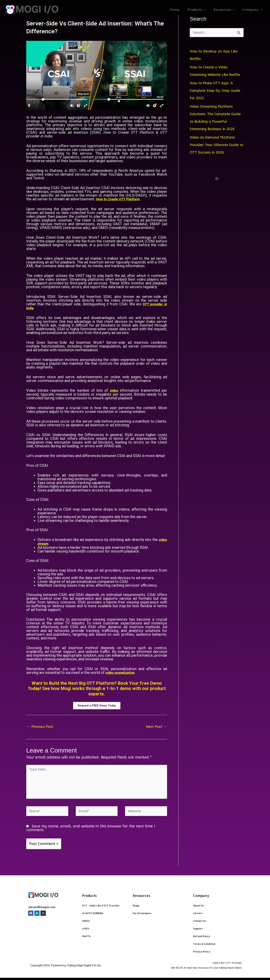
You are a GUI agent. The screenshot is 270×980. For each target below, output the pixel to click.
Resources (225, 10)
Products (199, 10)
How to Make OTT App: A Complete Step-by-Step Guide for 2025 (217, 98)
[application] (206, 10)
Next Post (156, 726)
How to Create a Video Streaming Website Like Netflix (211, 75)
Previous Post (41, 726)
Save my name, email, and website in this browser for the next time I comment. (91, 830)
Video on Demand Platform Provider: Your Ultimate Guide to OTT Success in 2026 (216, 153)
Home (178, 9)
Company (253, 10)
